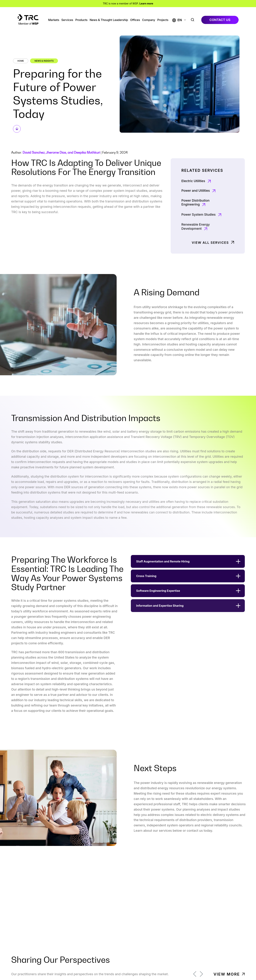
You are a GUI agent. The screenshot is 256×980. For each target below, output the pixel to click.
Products (81, 20)
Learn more (146, 3)
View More (227, 974)
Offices (135, 20)
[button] (177, 20)
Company (149, 20)
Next (201, 974)
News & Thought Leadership (109, 20)
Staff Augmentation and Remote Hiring (163, 569)
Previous (195, 974)
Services (67, 20)
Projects (163, 20)
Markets (54, 20)
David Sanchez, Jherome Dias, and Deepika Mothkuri (61, 152)
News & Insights (44, 61)
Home (21, 61)
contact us (220, 20)
